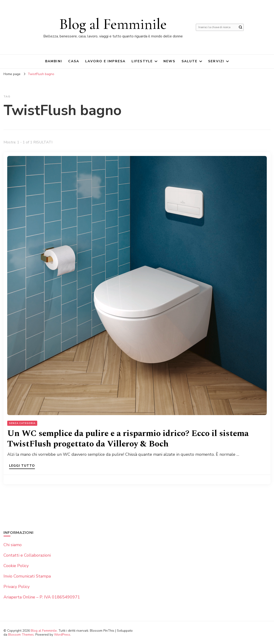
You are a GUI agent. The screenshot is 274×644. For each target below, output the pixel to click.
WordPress (62, 635)
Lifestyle (142, 61)
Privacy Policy (17, 587)
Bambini (54, 61)
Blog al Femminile (113, 24)
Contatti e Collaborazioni (27, 555)
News (169, 61)
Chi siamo (13, 545)
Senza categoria (22, 423)
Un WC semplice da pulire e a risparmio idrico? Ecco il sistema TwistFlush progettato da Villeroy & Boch (128, 439)
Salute (190, 61)
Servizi (216, 61)
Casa (74, 61)
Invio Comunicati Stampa (27, 576)
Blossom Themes (21, 635)
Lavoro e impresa (105, 61)
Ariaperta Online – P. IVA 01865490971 (42, 597)
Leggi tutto (22, 466)
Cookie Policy (16, 566)
